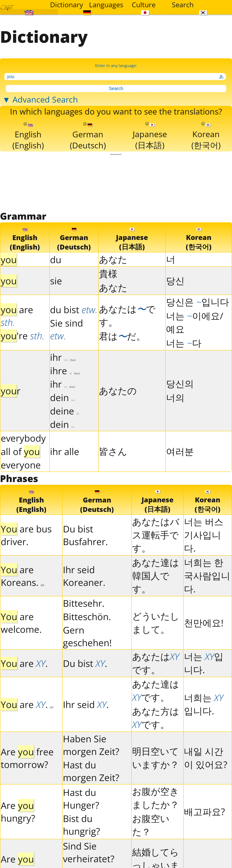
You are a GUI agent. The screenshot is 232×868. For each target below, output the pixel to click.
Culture (144, 5)
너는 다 (184, 343)
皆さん (113, 451)
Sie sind (67, 329)
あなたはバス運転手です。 (156, 535)
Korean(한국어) (206, 136)
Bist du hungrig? (81, 825)
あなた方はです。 (156, 718)
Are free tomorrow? (27, 758)
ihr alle (65, 451)
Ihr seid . (86, 704)
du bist (74, 310)
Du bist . (85, 663)
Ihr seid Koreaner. (84, 576)
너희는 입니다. (204, 704)
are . (24, 663)
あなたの (118, 391)
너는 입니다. (204, 663)
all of (20, 451)
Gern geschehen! (87, 636)
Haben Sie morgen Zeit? (91, 745)
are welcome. (21, 623)
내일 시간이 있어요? (206, 758)
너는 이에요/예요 (195, 322)
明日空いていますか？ (156, 758)
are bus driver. (26, 535)
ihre (65, 371)
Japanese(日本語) (150, 136)
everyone (21, 465)
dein (63, 397)
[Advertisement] (116, 182)
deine (65, 411)
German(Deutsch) (88, 137)
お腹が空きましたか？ (156, 798)
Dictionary (67, 5)
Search (183, 5)
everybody (23, 438)
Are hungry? (18, 812)
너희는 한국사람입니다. (207, 576)
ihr (63, 357)
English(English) (28, 137)
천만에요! (204, 623)
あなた (113, 259)
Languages (106, 5)
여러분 (180, 451)
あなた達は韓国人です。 (156, 576)
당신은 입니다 (198, 302)
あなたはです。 (127, 315)
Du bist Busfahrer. (85, 535)
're (23, 336)
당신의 (180, 383)
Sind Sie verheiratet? (89, 852)
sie (56, 281)
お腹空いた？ (151, 825)
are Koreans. (22, 576)
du (56, 259)
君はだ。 (122, 336)
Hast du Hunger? (81, 799)
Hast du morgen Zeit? (91, 771)
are (17, 316)
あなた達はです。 (156, 691)
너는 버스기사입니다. (204, 535)
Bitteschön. (87, 616)
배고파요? (204, 811)
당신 (175, 281)
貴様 (108, 273)
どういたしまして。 (156, 623)
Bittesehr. (84, 603)
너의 (175, 397)
